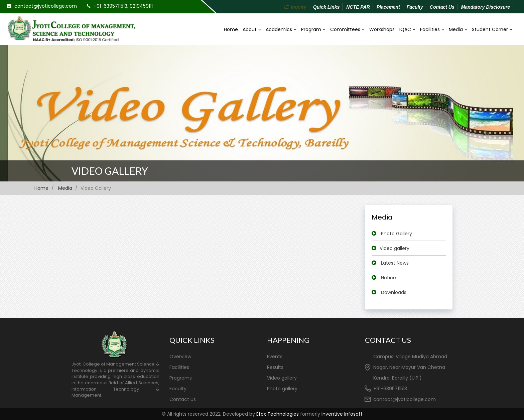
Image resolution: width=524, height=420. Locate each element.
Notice (388, 278)
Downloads (394, 292)
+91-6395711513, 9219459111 (123, 6)
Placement (388, 7)
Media (458, 29)
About (252, 29)
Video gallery (395, 248)
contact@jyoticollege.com (46, 6)
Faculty (415, 7)
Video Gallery (110, 171)
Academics (281, 29)
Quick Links (326, 7)
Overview (180, 357)
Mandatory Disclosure (486, 7)
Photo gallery (282, 389)
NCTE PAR (358, 7)
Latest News (395, 263)
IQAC (407, 29)
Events (275, 357)
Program (313, 29)
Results (275, 367)
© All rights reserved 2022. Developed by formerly (262, 414)
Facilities (432, 29)
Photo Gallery (397, 234)
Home (231, 29)
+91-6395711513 (390, 389)
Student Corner (492, 29)
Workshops (382, 29)
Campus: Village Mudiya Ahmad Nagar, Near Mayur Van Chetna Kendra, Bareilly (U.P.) (410, 367)
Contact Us (442, 7)
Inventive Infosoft (342, 414)
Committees (347, 29)
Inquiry (299, 7)
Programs (181, 378)
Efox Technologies (278, 414)
